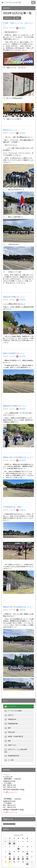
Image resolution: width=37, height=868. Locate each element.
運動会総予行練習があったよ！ (15, 406)
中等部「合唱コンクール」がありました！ (18, 24)
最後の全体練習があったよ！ (15, 353)
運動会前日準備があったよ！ (15, 297)
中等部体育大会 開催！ (13, 507)
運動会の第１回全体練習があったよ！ (18, 607)
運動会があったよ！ (11, 130)
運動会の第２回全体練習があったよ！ (18, 457)
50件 (18, 18)
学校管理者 (21, 28)
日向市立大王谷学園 (13, 2)
